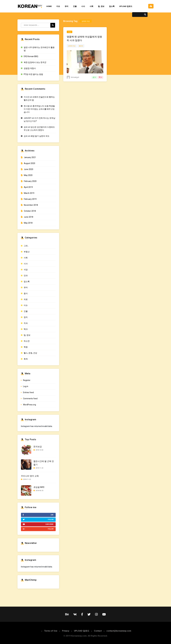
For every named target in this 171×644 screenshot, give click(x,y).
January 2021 (30, 157)
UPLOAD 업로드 (126, 6)
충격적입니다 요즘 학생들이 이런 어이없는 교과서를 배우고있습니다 (39, 109)
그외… (26, 246)
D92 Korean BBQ (31, 56)
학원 (26, 347)
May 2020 (28, 175)
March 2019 (29, 193)
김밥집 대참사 (30, 68)
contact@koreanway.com (119, 631)
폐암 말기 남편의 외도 (40, 136)
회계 (26, 359)
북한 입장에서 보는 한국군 (35, 62)
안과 (26, 276)
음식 (26, 293)
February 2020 (30, 181)
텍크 (26, 329)
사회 (91, 6)
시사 (83, 6)
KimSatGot (75, 77)
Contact (98, 631)
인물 (75, 6)
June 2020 (29, 169)
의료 (26, 299)
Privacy (66, 631)
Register (27, 380)
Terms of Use (51, 631)
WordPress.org (29, 405)
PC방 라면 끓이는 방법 (33, 74)
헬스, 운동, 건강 (30, 353)
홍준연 (81, 46)
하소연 (27, 341)
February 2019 (30, 199)
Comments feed (30, 399)
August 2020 (29, 163)
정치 (26, 317)
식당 (26, 270)
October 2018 (30, 211)
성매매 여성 (72, 46)
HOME (49, 6)
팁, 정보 (101, 6)
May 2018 (28, 223)
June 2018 (29, 217)
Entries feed (28, 392)
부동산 (27, 252)
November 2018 (31, 205)
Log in (26, 386)
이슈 (58, 6)
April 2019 (28, 187)
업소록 (112, 6)
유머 (66, 6)
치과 (26, 323)
